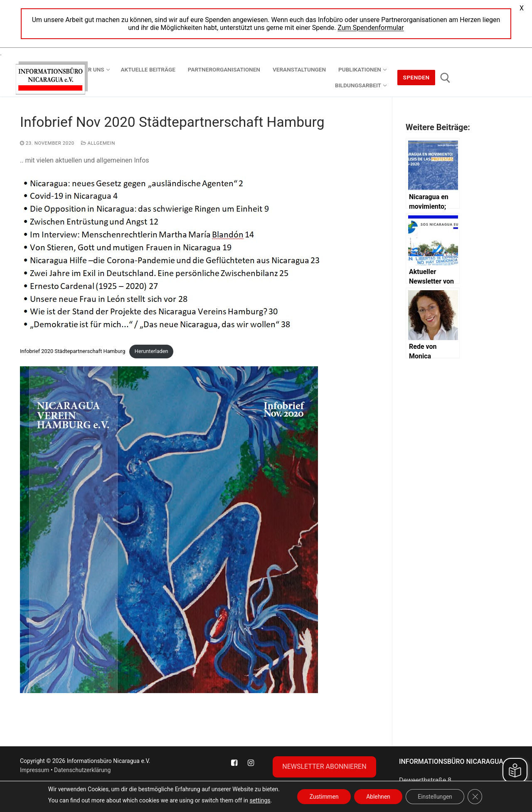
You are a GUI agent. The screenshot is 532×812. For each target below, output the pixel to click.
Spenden (416, 77)
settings (258, 800)
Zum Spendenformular (371, 28)
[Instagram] (251, 763)
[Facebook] (234, 763)
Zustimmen (323, 797)
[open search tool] (445, 78)
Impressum (34, 770)
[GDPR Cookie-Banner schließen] (476, 797)
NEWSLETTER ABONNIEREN (324, 766)
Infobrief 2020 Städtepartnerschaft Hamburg (73, 351)
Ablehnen (378, 797)
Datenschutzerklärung (82, 770)
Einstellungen (436, 797)
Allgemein (98, 143)
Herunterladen (151, 351)
